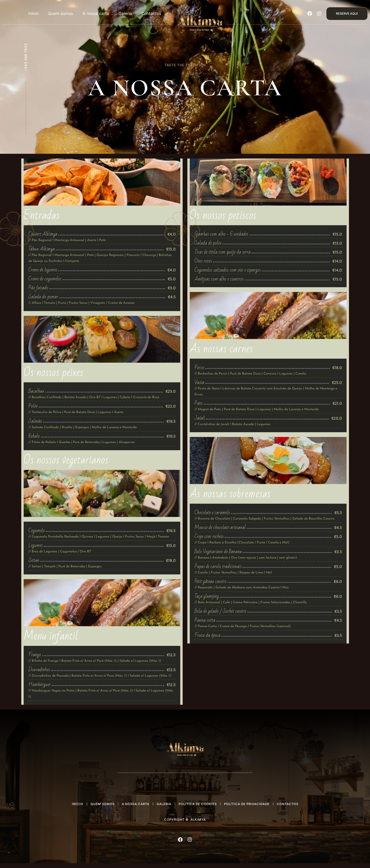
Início (33, 13)
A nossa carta (96, 13)
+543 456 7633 (26, 57)
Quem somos (61, 13)
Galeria (125, 13)
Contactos (151, 13)
